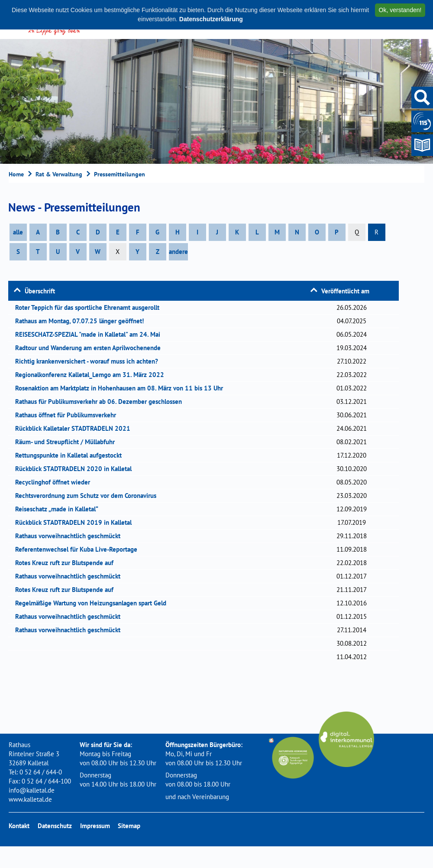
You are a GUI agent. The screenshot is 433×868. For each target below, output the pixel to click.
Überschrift (40, 291)
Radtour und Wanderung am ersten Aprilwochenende (91, 348)
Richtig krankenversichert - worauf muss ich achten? (89, 361)
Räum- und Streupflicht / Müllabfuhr (68, 442)
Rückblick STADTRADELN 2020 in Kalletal (76, 469)
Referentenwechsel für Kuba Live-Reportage (79, 549)
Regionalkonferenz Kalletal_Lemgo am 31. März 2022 (92, 375)
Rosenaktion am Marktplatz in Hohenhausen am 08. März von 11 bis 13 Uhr (122, 388)
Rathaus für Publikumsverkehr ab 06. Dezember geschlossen (101, 401)
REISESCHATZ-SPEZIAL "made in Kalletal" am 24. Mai (90, 334)
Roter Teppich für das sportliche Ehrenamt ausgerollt (90, 307)
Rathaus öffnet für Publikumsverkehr (68, 415)
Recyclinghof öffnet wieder (55, 482)
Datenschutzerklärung (211, 19)
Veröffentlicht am (345, 291)
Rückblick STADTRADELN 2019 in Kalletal (76, 522)
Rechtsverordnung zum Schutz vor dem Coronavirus (89, 496)
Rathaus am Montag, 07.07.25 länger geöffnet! (82, 321)
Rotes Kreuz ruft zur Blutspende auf (67, 563)
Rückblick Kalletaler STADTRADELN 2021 (76, 428)
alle (18, 232)
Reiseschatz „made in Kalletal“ (60, 509)
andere (178, 252)
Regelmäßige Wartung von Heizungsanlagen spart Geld (94, 603)
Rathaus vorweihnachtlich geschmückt (71, 536)
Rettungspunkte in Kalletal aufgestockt (71, 455)
